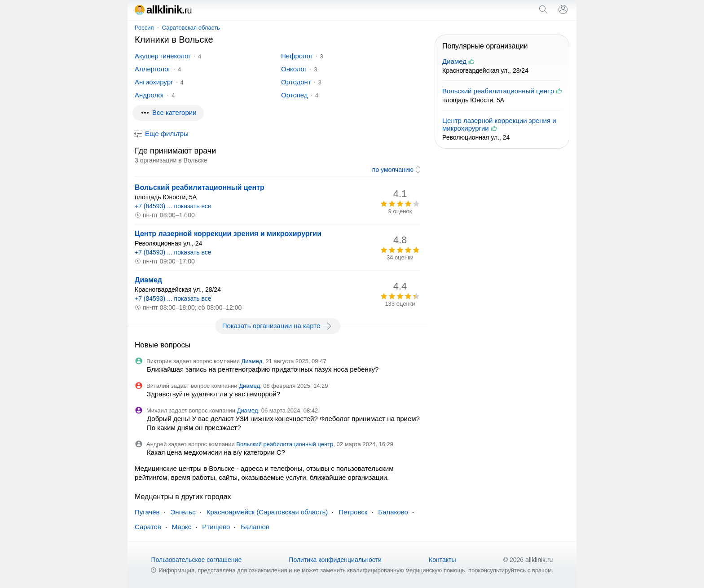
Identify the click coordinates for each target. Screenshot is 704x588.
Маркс (182, 527)
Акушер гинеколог (163, 56)
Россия (144, 28)
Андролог (150, 95)
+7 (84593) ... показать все (173, 206)
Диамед (148, 280)
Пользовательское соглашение (197, 560)
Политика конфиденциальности (335, 560)
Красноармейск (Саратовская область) (267, 512)
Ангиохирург (154, 82)
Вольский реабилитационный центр (200, 187)
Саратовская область (191, 28)
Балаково (393, 512)
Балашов (255, 527)
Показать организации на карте (278, 326)
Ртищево (216, 527)
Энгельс (183, 512)
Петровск (353, 512)
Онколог (294, 69)
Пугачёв (147, 512)
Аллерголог (153, 69)
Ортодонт (296, 82)
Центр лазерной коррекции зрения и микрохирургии (228, 234)
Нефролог (297, 56)
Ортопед (295, 95)
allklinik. (163, 10)
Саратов (148, 527)
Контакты (442, 560)
